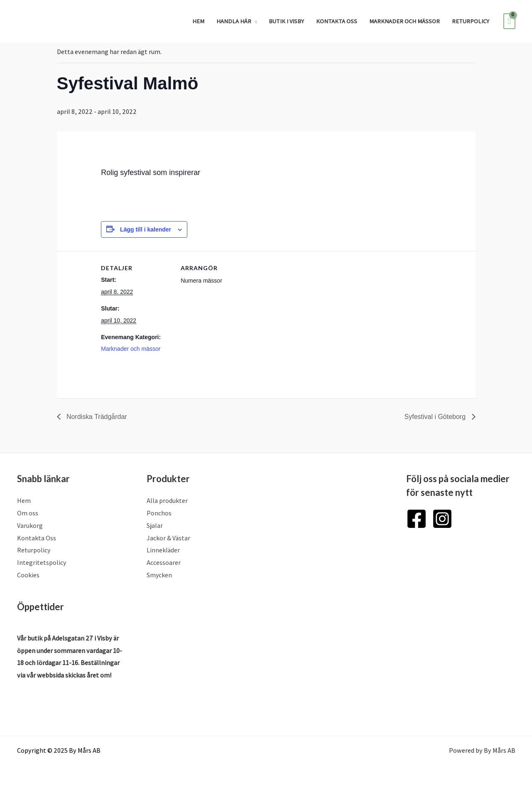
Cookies (28, 575)
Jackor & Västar (169, 538)
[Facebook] (417, 519)
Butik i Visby (286, 21)
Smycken (159, 575)
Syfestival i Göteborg (436, 417)
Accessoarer (164, 563)
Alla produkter (167, 501)
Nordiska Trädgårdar (96, 417)
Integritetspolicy (42, 563)
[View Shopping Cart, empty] (509, 21)
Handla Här (234, 21)
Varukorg (30, 526)
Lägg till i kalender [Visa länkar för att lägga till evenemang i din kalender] (146, 229)
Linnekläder (163, 550)
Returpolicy (471, 21)
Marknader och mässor (405, 21)
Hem (198, 21)
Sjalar (155, 526)
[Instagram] (442, 519)
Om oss (28, 513)
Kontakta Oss (337, 21)
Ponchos (159, 513)
